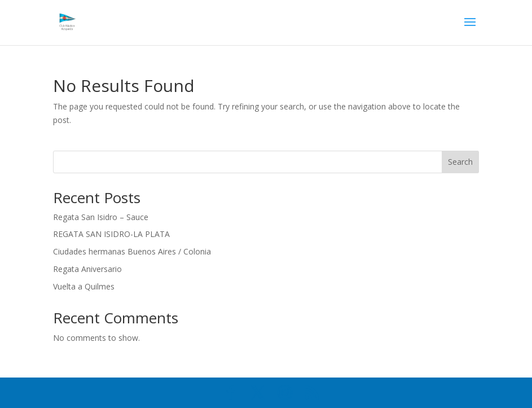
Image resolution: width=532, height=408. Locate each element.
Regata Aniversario (87, 269)
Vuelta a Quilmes (84, 286)
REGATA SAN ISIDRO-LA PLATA (111, 234)
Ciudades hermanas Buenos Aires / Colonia (132, 251)
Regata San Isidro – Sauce (101, 217)
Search (460, 162)
